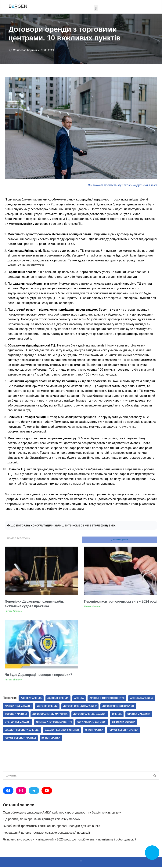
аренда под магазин (18, 707)
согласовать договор (92, 723)
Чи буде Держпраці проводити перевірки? (38, 676)
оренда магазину (139, 715)
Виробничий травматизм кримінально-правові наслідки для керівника (52, 827)
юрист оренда (51, 739)
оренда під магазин (18, 723)
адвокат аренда (31, 699)
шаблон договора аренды (22, 731)
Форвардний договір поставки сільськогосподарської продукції (47, 834)
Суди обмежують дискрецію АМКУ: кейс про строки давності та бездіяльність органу (62, 814)
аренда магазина (142, 699)
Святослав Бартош (25, 50)
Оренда (117, 715)
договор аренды (16, 715)
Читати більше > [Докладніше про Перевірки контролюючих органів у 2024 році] (93, 608)
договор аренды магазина (50, 715)
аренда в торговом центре (107, 699)
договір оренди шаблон (119, 707)
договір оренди (48, 707)
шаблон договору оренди (62, 731)
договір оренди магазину (80, 707)
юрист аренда (94, 731)
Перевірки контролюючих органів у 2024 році (120, 602)
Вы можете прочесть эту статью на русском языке (123, 185)
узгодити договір (124, 723)
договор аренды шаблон (90, 715)
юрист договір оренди (124, 731)
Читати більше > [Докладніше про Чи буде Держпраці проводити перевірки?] (13, 681)
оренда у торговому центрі (54, 723)
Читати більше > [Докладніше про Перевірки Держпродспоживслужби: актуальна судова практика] (13, 612)
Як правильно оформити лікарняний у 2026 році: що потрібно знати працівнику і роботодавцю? (70, 841)
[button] (96, 8)
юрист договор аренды (20, 739)
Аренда (79, 699)
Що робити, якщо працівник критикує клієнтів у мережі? (42, 820)
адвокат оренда (58, 699)
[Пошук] (77, 777)
